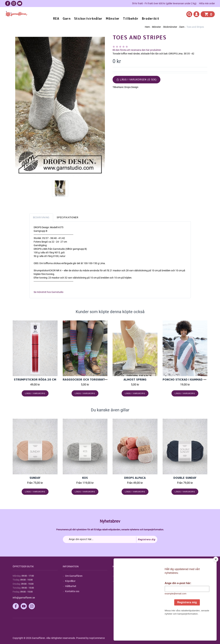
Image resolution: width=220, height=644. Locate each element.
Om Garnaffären (74, 576)
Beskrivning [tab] (41, 217)
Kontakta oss (72, 591)
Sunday (35, 478)
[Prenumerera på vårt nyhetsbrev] (110, 539)
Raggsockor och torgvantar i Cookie (92, 380)
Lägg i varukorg (35, 393)
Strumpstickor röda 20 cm (35, 380)
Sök (117, 576)
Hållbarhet (71, 586)
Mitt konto (170, 576)
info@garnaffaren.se (24, 598)
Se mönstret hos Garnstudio (49, 292)
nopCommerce (97, 638)
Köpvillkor (70, 581)
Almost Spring (135, 380)
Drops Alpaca (135, 478)
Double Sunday (185, 478)
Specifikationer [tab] (68, 217)
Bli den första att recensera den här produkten (137, 50)
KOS (85, 478)
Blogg (118, 581)
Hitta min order (207, 3)
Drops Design (131, 87)
